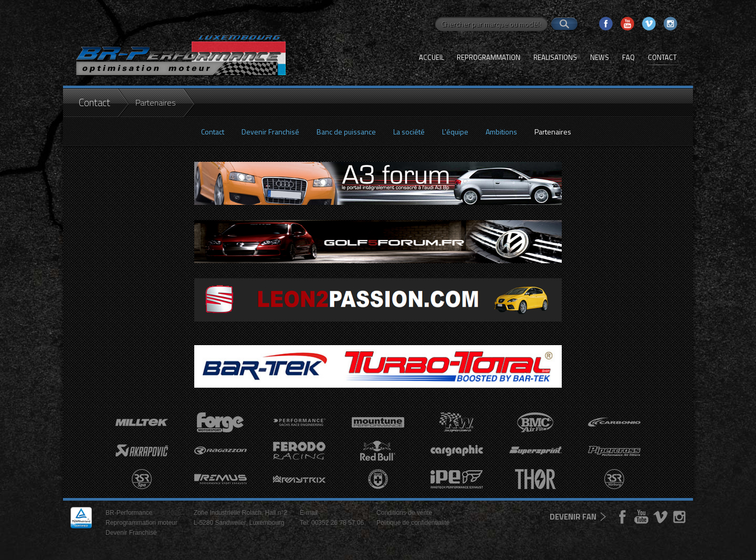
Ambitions (501, 132)
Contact (662, 57)
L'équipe (455, 132)
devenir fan (573, 517)
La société (409, 132)
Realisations (555, 57)
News (600, 57)
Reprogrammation (489, 57)
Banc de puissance (346, 132)
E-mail (309, 513)
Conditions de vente (404, 513)
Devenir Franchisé (270, 132)
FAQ (628, 57)
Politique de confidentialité (413, 523)
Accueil (432, 57)
